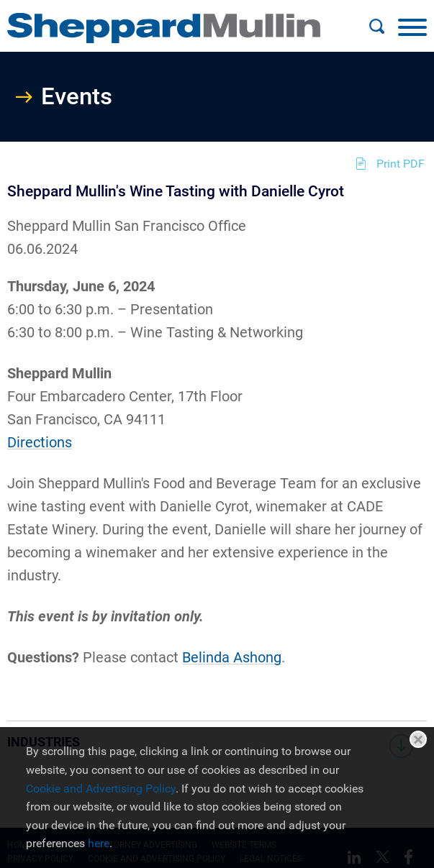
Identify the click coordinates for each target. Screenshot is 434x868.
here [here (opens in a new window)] (99, 843)
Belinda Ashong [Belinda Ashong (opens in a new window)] (232, 657)
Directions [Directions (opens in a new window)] (40, 442)
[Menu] (412, 27)
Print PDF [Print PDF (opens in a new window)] (401, 164)
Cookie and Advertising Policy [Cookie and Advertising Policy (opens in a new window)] (101, 789)
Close (418, 739)
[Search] (376, 27)
